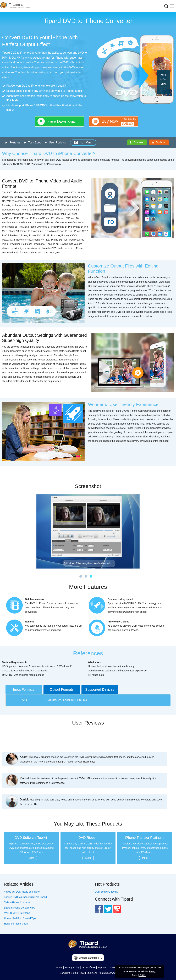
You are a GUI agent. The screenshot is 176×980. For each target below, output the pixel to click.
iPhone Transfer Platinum (144, 838)
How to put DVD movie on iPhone (22, 892)
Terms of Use (88, 967)
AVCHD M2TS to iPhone (17, 913)
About (59, 967)
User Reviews (57, 143)
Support (102, 967)
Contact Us (114, 967)
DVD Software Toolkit (31, 838)
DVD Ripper (88, 838)
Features (15, 143)
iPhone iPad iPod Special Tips (20, 918)
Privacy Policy (72, 967)
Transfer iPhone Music (16, 924)
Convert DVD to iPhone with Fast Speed (25, 897)
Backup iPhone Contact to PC (20, 908)
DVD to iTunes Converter (17, 902)
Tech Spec (35, 143)
